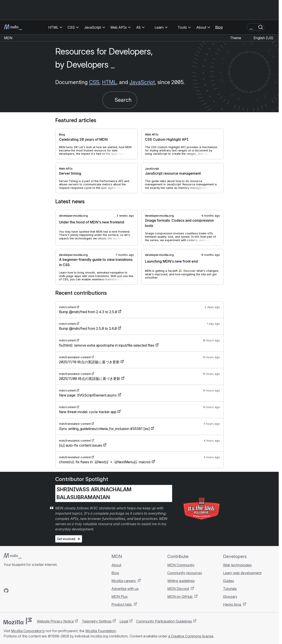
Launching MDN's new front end (171, 261)
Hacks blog (232, 604)
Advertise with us (125, 589)
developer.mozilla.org (73, 216)
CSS (94, 82)
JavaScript (142, 82)
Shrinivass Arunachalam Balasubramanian (94, 493)
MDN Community (181, 565)
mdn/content (67, 307)
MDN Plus (120, 597)
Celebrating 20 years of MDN (83, 139)
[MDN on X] (22, 591)
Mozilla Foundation (101, 631)
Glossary (230, 597)
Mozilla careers (124, 581)
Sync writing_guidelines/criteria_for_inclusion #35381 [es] (104, 429)
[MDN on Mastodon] (30, 591)
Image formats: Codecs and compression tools (179, 223)
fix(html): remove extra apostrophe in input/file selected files (107, 345)
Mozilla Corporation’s (28, 631)
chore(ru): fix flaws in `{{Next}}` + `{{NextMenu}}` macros (105, 462)
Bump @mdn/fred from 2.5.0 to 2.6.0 (88, 328)
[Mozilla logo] (18, 621)
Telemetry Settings (97, 621)
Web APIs (152, 134)
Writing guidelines (181, 581)
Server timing (70, 173)
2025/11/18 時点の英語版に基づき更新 (89, 362)
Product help (122, 604)
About (116, 565)
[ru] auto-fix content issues (81, 445)
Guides (228, 581)
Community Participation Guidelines (164, 621)
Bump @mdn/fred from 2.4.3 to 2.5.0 (88, 312)
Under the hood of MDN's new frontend (92, 222)
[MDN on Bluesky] (14, 591)
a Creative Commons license (191, 636)
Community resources (185, 573)
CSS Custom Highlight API (167, 139)
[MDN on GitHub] (6, 591)
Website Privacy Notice (55, 621)
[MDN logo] (13, 556)
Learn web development (242, 573)
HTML (109, 82)
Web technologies (237, 565)
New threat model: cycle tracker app (88, 412)
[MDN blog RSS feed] (38, 591)
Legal (124, 621)
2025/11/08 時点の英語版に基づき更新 (90, 379)
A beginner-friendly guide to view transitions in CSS (96, 262)
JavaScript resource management (173, 173)
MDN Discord (178, 589)
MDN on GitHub (180, 597)
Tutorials (230, 589)
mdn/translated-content (75, 357)
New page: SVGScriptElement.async (88, 395)
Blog (219, 27)
